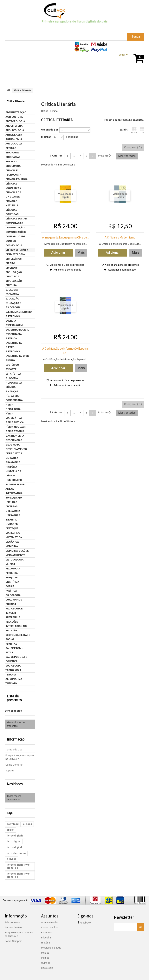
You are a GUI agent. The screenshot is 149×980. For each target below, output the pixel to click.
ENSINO (10, 360)
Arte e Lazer (14, 135)
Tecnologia (13, 670)
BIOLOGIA (11, 161)
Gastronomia (15, 436)
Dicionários (13, 259)
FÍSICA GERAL (14, 409)
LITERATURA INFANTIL (13, 517)
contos (11, 241)
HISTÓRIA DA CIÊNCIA (13, 473)
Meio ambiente (15, 555)
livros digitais (15, 830)
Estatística (13, 374)
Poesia (10, 586)
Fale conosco (12, 917)
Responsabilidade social (18, 637)
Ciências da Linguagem (13, 195)
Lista (142, 130)
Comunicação (15, 228)
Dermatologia (15, 254)
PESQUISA (12, 573)
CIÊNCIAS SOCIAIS (16, 219)
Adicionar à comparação (67, 270)
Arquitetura (14, 126)
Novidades (13, 779)
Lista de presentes (17, 696)
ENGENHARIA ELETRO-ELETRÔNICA (14, 347)
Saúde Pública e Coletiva (16, 659)
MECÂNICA (12, 542)
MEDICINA (12, 546)
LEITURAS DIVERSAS (11, 504)
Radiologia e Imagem (14, 611)
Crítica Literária (17, 250)
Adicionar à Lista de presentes (67, 265)
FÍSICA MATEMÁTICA (14, 416)
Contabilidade (15, 236)
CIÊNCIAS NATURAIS (12, 203)
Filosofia (12, 378)
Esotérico (12, 365)
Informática (14, 493)
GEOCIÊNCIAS (14, 440)
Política (11, 591)
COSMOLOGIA (14, 245)
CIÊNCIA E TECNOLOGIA (13, 173)
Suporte (21, 76)
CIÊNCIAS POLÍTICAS (12, 212)
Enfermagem (14, 325)
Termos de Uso (14, 745)
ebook (10, 825)
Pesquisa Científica (12, 580)
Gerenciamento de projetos (16, 451)
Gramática (13, 462)
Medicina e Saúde (17, 551)
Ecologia (12, 290)
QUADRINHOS (14, 600)
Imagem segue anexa (15, 487)
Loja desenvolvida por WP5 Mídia (129, 976)
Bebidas (11, 148)
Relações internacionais (16, 624)
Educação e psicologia (13, 305)
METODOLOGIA (14, 560)
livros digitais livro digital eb (18, 861)
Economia (12, 294)
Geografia (13, 445)
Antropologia (15, 121)
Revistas (11, 644)
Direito (10, 263)
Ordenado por (50, 130)
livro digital (14, 836)
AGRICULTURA (14, 117)
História (11, 467)
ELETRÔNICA (13, 316)
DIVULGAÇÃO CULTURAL (14, 283)
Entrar (122, 55)
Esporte (11, 369)
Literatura (13, 511)
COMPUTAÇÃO (14, 223)
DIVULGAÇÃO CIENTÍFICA (14, 274)
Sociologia (13, 666)
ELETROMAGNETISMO (19, 312)
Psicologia (13, 595)
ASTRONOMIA (14, 139)
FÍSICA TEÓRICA (15, 431)
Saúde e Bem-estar (14, 650)
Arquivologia (15, 130)
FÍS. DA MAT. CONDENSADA (14, 398)
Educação (12, 299)
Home (9, 76)
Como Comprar (14, 760)
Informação (14, 735)
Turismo (11, 683)
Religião (11, 631)
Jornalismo (14, 498)
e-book (27, 819)
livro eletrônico (16, 848)
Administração (16, 112)
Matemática (14, 537)
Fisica (9, 405)
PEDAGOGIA (13, 569)
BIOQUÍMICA (13, 166)
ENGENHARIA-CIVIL (17, 356)
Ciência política (16, 179)
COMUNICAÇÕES (16, 232)
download (13, 819)
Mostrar (46, 137)
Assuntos (35, 76)
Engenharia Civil (17, 330)
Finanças (12, 391)
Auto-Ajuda (14, 144)
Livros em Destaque (12, 526)
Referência (13, 617)
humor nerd (14, 480)
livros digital (14, 842)
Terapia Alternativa (14, 677)
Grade (134, 130)
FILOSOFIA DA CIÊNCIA (14, 385)
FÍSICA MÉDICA (15, 422)
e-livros (11, 854)
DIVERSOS (11, 268)
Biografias (13, 157)
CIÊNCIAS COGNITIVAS (13, 186)
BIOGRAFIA (12, 153)
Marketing (13, 533)
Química (11, 604)
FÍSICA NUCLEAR (15, 427)
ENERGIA (11, 321)
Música (10, 564)
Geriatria (12, 458)
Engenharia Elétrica (14, 336)
